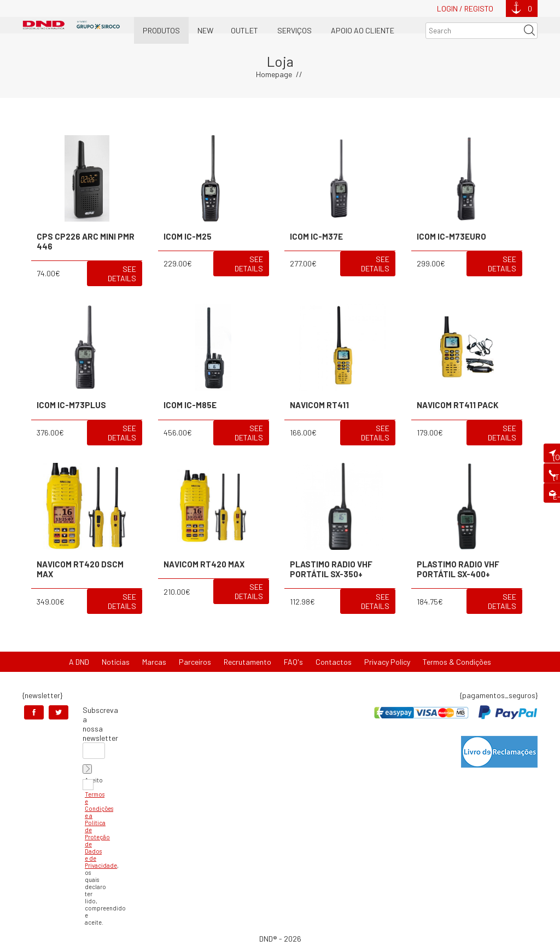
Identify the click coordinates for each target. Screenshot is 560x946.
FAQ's (293, 662)
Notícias (116, 662)
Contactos (334, 662)
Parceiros (195, 662)
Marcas (154, 662)
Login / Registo (465, 8)
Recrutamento (247, 662)
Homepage (274, 74)
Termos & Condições (457, 662)
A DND (79, 662)
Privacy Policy (387, 662)
